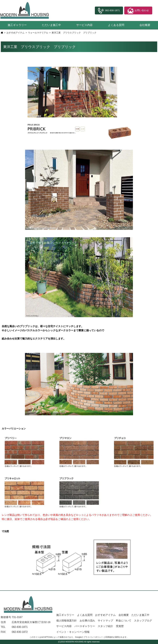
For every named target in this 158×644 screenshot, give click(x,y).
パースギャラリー (85, 626)
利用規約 (109, 637)
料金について (124, 621)
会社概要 (145, 25)
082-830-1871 (20, 627)
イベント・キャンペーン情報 (73, 632)
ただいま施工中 (51, 25)
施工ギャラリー (17, 25)
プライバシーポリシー (93, 637)
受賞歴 (120, 626)
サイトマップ (105, 621)
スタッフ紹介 (105, 626)
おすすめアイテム (16, 33)
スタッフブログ (143, 621)
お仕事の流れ (87, 621)
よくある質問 (116, 25)
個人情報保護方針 (67, 621)
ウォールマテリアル (38, 33)
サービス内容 (84, 25)
